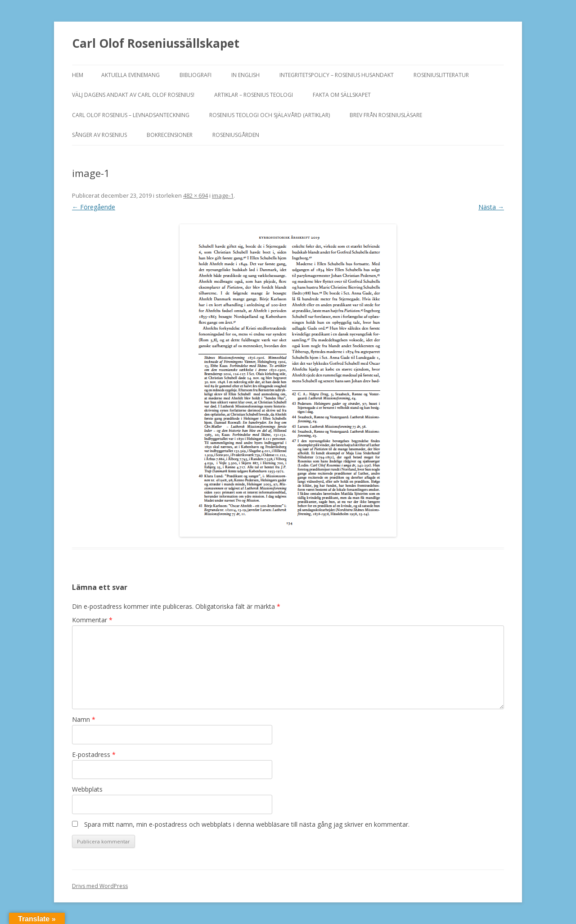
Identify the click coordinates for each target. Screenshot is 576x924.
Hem (78, 75)
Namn (84, 719)
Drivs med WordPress (100, 886)
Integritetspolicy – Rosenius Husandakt (337, 75)
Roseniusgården (236, 135)
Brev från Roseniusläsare (386, 115)
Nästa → (491, 207)
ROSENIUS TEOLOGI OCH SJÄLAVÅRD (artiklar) (270, 115)
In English (245, 75)
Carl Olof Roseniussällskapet (156, 43)
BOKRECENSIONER (170, 135)
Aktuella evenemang (130, 75)
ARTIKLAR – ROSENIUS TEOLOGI (254, 95)
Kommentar (92, 620)
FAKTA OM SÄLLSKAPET (342, 95)
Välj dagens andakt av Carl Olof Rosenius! (133, 95)
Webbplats (87, 789)
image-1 (223, 195)
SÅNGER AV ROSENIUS (99, 135)
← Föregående (94, 207)
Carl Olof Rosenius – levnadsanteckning (131, 115)
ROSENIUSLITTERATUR (441, 75)
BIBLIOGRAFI (196, 75)
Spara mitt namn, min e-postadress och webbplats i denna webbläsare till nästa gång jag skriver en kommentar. (247, 824)
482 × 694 (196, 195)
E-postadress (94, 754)
